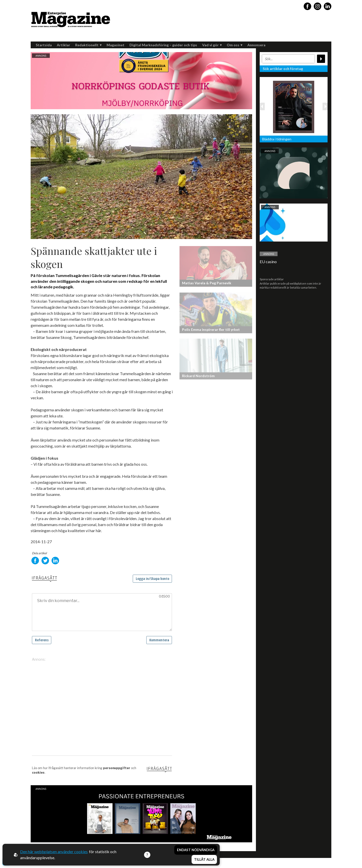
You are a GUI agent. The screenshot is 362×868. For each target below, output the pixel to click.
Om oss (235, 45)
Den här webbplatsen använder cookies (54, 852)
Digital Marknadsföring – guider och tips (163, 45)
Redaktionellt (88, 45)
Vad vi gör (212, 45)
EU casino (268, 262)
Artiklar (63, 45)
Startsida (44, 45)
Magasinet (116, 45)
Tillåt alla (204, 859)
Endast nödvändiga (196, 850)
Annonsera (256, 45)
